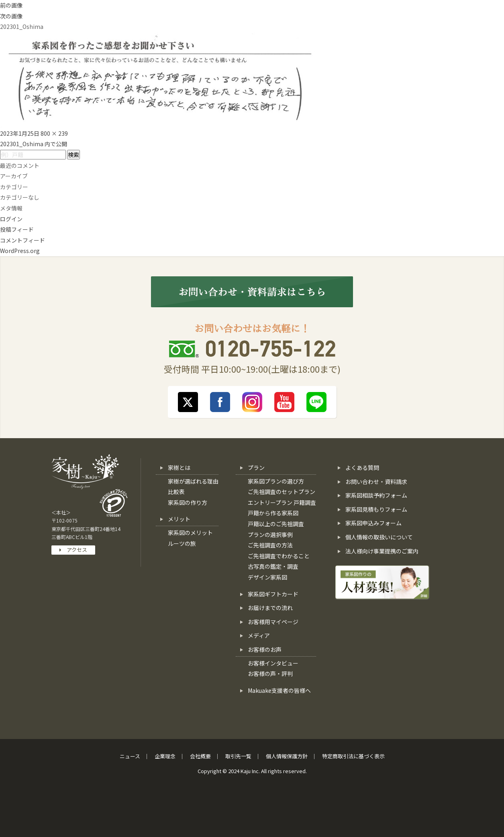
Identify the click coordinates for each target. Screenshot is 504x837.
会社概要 (200, 756)
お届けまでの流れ (270, 608)
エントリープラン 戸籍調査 (282, 502)
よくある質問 (362, 467)
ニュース (130, 756)
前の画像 (11, 5)
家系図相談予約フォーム (376, 495)
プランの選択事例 (270, 535)
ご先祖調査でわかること (279, 556)
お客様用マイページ (273, 622)
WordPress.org (20, 251)
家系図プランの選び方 (276, 481)
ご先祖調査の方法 (270, 545)
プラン (256, 467)
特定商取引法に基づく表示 (353, 756)
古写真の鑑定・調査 (273, 566)
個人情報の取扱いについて (379, 537)
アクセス (73, 550)
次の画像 (11, 16)
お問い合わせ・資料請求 (376, 482)
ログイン (11, 219)
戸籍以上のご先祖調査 (276, 524)
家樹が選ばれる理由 (193, 481)
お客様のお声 (265, 649)
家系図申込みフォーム (373, 523)
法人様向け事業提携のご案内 (382, 551)
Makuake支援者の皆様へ (279, 690)
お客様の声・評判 (270, 674)
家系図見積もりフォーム (376, 509)
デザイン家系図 (267, 577)
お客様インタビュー (273, 663)
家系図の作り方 (188, 502)
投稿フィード (17, 229)
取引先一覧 (238, 756)
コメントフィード (22, 240)
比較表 (176, 492)
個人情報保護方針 (287, 756)
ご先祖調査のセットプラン (282, 492)
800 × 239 (54, 133)
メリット (179, 519)
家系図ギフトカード (273, 594)
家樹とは (179, 467)
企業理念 (165, 756)
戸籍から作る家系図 (273, 513)
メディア (259, 635)
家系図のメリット (190, 533)
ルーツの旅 (182, 543)
